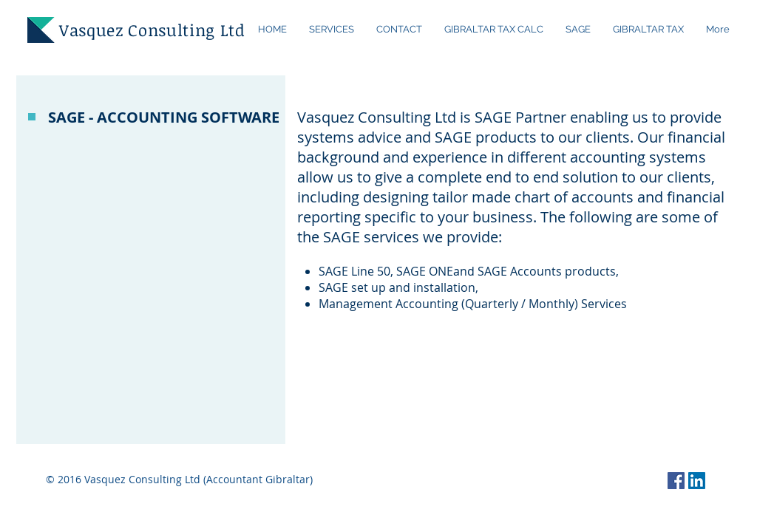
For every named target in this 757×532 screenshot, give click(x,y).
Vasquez (91, 30)
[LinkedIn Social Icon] (697, 481)
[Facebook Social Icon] (676, 481)
